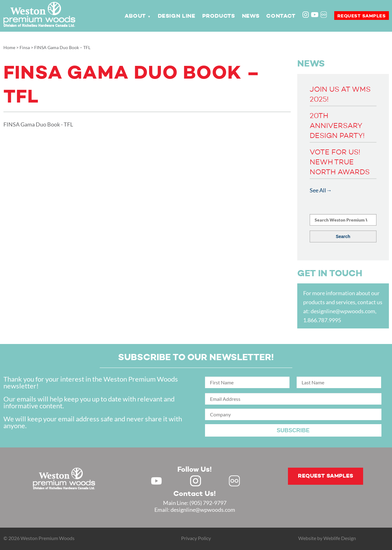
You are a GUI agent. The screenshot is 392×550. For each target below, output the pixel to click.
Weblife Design (340, 538)
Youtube (315, 15)
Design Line (177, 16)
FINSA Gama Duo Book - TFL (38, 124)
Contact (281, 16)
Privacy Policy (196, 538)
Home (9, 47)
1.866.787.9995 (322, 320)
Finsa (25, 47)
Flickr (324, 15)
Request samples (362, 16)
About (135, 16)
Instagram (306, 15)
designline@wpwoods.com (343, 311)
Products (219, 16)
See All (318, 190)
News (251, 16)
